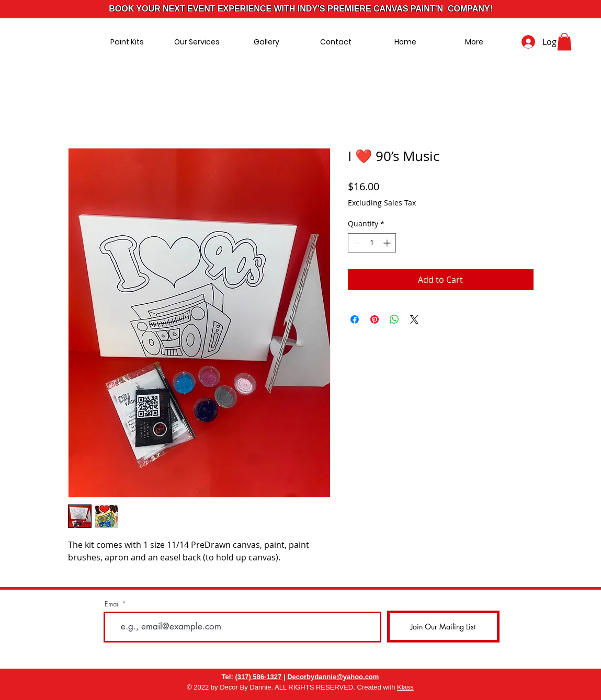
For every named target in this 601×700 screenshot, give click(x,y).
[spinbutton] (372, 243)
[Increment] (388, 243)
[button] (564, 42)
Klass (405, 687)
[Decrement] (356, 243)
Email (112, 604)
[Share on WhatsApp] (394, 319)
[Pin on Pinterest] (375, 319)
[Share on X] (414, 319)
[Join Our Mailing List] (443, 627)
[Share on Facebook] (355, 319)
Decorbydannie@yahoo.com (333, 677)
